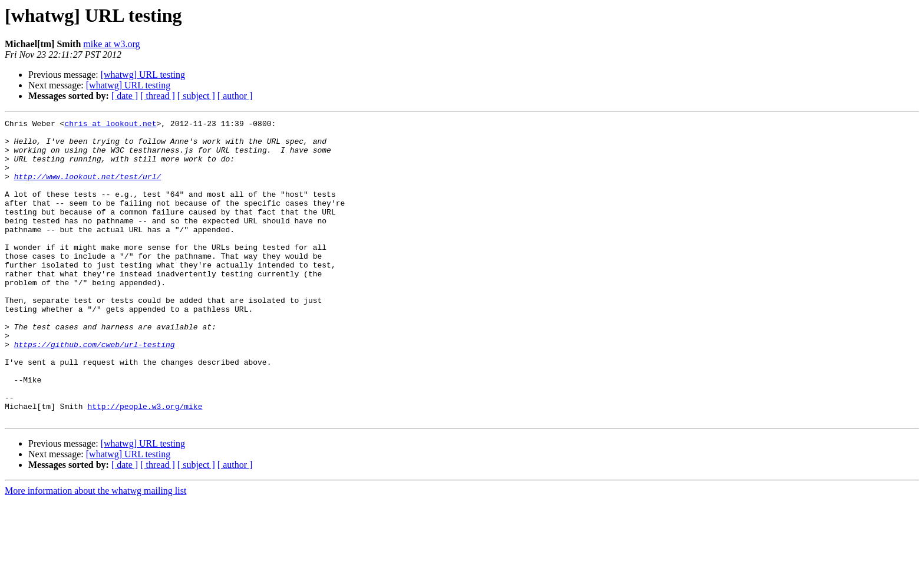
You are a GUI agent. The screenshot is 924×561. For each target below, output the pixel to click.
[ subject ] (196, 96)
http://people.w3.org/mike (145, 464)
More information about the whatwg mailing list (95, 551)
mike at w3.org (111, 44)
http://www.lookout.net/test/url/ (88, 189)
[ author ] (235, 96)
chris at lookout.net (110, 125)
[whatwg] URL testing (143, 75)
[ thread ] (158, 96)
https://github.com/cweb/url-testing (95, 390)
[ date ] (125, 96)
